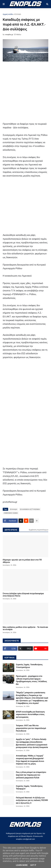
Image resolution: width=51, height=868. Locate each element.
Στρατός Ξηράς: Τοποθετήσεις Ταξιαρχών (29, 787)
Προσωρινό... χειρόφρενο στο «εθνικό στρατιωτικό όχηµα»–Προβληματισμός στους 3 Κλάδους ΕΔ (31, 680)
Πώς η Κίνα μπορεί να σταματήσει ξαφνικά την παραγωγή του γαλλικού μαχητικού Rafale (31, 775)
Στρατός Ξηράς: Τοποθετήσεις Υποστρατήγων (29, 666)
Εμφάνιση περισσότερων (39, 530)
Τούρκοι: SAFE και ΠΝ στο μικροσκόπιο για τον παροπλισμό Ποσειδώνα (31, 728)
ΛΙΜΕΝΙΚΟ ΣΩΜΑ (11, 513)
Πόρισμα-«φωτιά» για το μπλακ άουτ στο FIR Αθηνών (22, 561)
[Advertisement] (26, 92)
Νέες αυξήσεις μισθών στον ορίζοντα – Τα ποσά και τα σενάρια (25, 628)
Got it (33, 865)
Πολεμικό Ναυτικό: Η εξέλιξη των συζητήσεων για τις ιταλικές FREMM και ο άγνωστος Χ (32, 800)
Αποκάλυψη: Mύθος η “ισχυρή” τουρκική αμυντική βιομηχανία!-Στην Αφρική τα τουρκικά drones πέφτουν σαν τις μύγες (30, 760)
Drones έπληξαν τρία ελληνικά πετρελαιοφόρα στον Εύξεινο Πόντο (23, 595)
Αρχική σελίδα (8, 14)
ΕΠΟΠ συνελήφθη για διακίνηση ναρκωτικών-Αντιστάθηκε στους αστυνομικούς (30, 714)
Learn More (22, 865)
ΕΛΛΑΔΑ (18, 14)
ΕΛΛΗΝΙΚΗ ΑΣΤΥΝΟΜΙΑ (30, 509)
